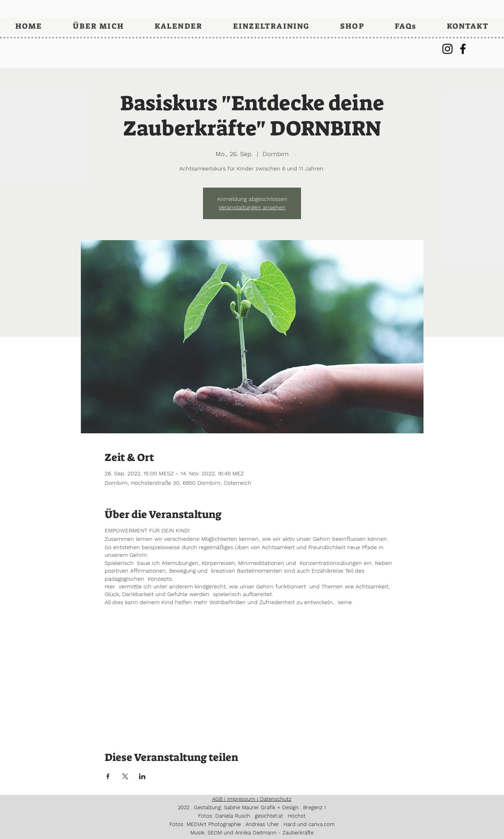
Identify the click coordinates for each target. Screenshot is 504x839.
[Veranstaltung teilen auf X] (125, 776)
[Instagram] (447, 49)
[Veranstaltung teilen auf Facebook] (108, 776)
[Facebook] (463, 49)
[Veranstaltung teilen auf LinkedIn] (142, 776)
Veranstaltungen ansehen (252, 207)
